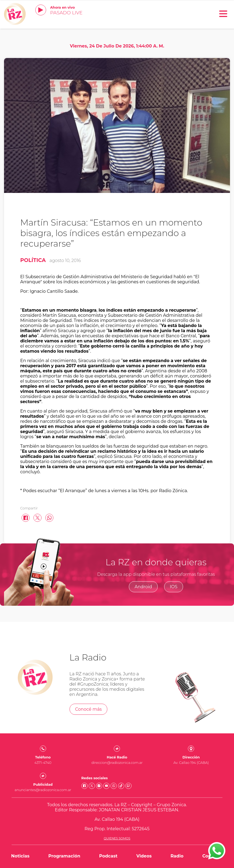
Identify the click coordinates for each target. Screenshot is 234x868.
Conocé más (89, 709)
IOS (174, 587)
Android (143, 587)
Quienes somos (117, 838)
